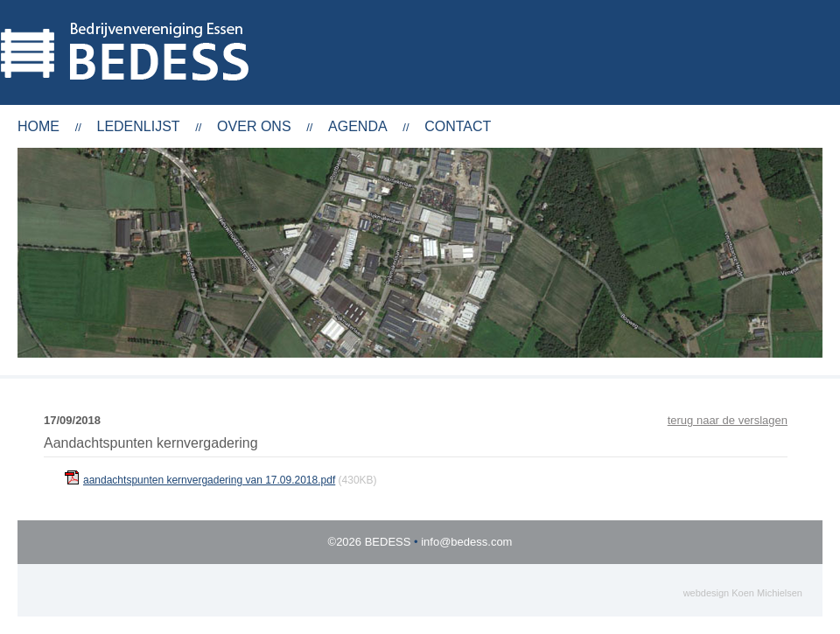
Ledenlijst (138, 126)
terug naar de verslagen (728, 420)
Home (38, 126)
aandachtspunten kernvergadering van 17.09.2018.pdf (209, 480)
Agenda (358, 126)
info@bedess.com (466, 542)
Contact (458, 126)
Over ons (254, 126)
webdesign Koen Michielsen (743, 593)
